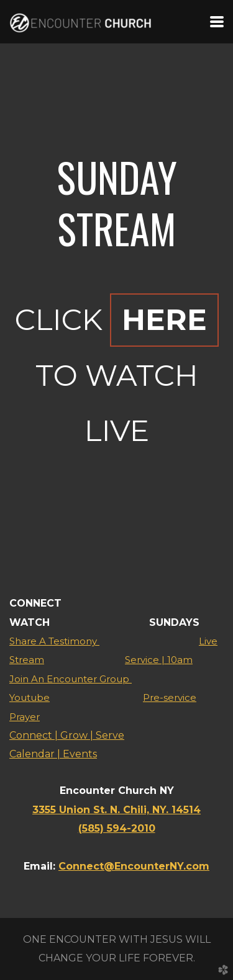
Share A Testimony (54, 641)
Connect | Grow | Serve (67, 735)
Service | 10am (159, 660)
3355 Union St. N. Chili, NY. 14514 (116, 810)
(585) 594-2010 (117, 828)
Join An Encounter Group (71, 679)
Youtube (30, 697)
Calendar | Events (53, 754)
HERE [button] (164, 320)
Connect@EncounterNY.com (134, 866)
